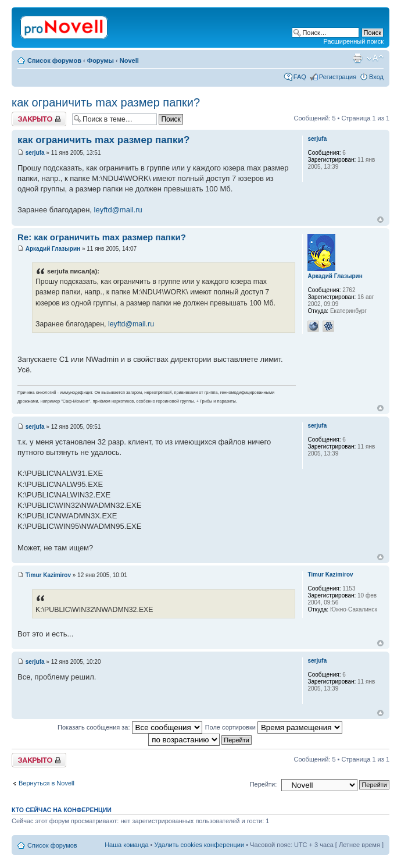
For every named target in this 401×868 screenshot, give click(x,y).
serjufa (35, 153)
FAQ (300, 77)
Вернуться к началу (380, 220)
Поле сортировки (274, 727)
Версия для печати (357, 58)
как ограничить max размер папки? (106, 102)
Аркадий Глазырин (53, 249)
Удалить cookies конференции (200, 845)
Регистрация (338, 77)
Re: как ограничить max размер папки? (102, 237)
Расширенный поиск (353, 41)
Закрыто (39, 119)
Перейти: (264, 784)
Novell (129, 61)
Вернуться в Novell (46, 783)
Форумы (101, 61)
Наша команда (126, 845)
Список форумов (54, 61)
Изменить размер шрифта (375, 58)
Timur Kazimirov (48, 575)
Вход (376, 77)
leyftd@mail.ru (118, 210)
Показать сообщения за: (130, 727)
